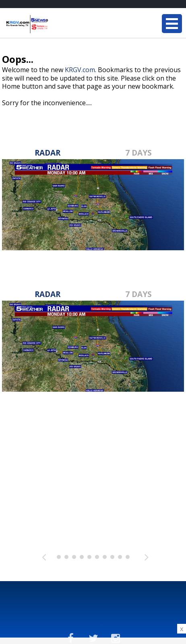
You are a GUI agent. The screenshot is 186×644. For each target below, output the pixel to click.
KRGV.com (80, 70)
